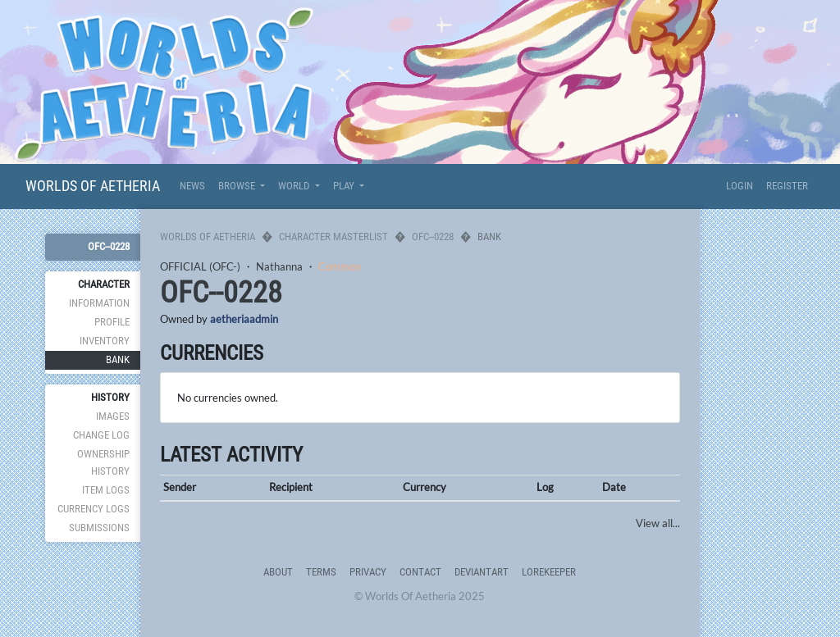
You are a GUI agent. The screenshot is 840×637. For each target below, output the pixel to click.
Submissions (99, 528)
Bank (118, 359)
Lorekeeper (549, 572)
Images (113, 416)
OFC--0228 (109, 246)
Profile (112, 322)
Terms (321, 572)
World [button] (295, 186)
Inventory (105, 341)
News (192, 186)
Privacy (368, 572)
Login (740, 186)
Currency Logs (94, 509)
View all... (658, 523)
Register (787, 186)
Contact (420, 572)
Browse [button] (238, 186)
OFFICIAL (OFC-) (200, 266)
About (278, 572)
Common (340, 266)
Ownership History (103, 462)
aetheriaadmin (244, 319)
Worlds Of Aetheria (93, 186)
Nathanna (279, 266)
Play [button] (345, 186)
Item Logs (106, 490)
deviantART (482, 572)
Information (99, 303)
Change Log (101, 435)
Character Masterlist (333, 237)
